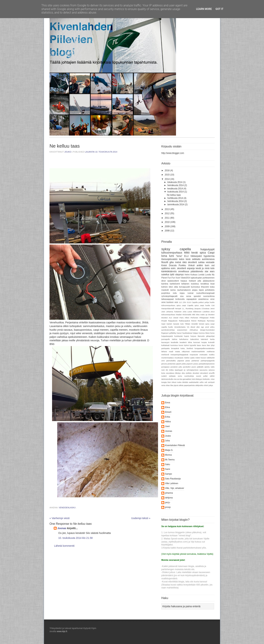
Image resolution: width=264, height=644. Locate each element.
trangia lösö (166, 382)
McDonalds (187, 315)
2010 (167, 222)
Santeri (169, 324)
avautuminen (182, 330)
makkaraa (211, 351)
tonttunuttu (180, 299)
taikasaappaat (167, 299)
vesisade (210, 262)
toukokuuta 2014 (176, 192)
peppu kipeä (198, 290)
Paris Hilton (184, 318)
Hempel (178, 308)
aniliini (200, 265)
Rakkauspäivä (184, 321)
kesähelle (175, 342)
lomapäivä (175, 348)
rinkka (171, 370)
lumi (171, 256)
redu (175, 293)
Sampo (168, 474)
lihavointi (205, 287)
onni (163, 361)
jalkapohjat (210, 336)
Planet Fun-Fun (168, 278)
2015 (167, 175)
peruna (164, 364)
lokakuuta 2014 (175, 182)
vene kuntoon (167, 302)
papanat (181, 361)
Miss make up (202, 315)
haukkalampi (187, 333)
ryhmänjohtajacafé (169, 296)
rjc (185, 370)
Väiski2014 (186, 278)
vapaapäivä (191, 299)
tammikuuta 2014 (176, 204)
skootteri (196, 373)
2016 (167, 170)
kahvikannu (184, 339)
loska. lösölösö (187, 348)
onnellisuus (184, 271)
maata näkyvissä (182, 351)
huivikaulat (178, 336)
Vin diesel (191, 327)
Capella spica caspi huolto (199, 305)
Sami (167, 469)
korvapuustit (184, 287)
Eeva (167, 403)
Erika (167, 417)
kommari (197, 342)
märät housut (200, 358)
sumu (180, 376)
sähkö (212, 376)
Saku (167, 464)
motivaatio (203, 355)
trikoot (174, 382)
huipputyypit (207, 249)
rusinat (190, 293)
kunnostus (195, 287)
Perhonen (194, 318)
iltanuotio (201, 336)
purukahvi (187, 367)
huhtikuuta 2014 (175, 198)
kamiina (165, 284)
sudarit (164, 376)
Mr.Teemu (170, 460)
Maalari (179, 315)
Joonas (62, 528)
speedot (197, 296)
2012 (167, 213)
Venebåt (194, 324)
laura (204, 345)
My (213, 275)
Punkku (182, 265)
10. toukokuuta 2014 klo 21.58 (76, 538)
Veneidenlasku (67, 508)
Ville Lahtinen (172, 483)
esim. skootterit (178, 268)
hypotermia (209, 256)
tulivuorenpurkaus (172, 253)
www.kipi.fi (62, 631)
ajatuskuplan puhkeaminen (203, 278)
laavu (199, 345)
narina (173, 290)
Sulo (182, 324)
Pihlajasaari (204, 318)
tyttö (172, 275)
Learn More (204, 9)
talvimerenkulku (167, 379)
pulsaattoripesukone (207, 364)
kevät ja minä (202, 268)
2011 (167, 218)
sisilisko (189, 373)
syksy (166, 249)
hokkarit (192, 281)
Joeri (163, 312)
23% (184, 302)
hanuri (179, 333)
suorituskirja (189, 376)
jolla (199, 281)
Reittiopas (202, 321)
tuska (179, 382)
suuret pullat (202, 376)
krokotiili (211, 342)
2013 (167, 209)
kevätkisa (205, 284)
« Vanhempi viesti (59, 518)
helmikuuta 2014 (175, 201)
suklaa (201, 262)
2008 (167, 231)
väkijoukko (199, 385)
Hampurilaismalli (168, 308)
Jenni (212, 308)
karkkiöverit (175, 284)
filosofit (165, 262)
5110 (189, 302)
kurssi (181, 345)
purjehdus (166, 293)
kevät (195, 253)
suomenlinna (209, 296)
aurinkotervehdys (168, 330)
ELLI (187, 256)
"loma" (179, 256)
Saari (163, 324)
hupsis (187, 336)
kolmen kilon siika (170, 287)
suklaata (172, 376)
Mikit (187, 253)
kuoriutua (174, 345)
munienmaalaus (168, 358)
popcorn (190, 364)
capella (185, 249)
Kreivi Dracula (169, 265)
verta (163, 385)
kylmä (186, 345)
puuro (194, 367)
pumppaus (165, 367)
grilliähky (173, 333)
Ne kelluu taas (174, 195)
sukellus (165, 275)
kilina (190, 342)
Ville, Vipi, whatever (175, 488)
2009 (167, 226)
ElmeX (168, 412)
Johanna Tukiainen (174, 312)
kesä (188, 259)
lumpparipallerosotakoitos (205, 348)
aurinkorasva (208, 259)
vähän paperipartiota (187, 385)
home (212, 333)
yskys (211, 385)
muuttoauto (179, 358)
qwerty (207, 367)
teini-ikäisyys (197, 379)
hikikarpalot (196, 256)
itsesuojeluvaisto (169, 259)
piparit (179, 364)
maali (171, 351)
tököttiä (185, 382)
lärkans (164, 351)
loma (164, 256)
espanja (191, 268)
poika (184, 364)
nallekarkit (211, 358)
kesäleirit (183, 342)
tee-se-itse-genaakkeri (183, 379)
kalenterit (204, 339)
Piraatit (164, 321)
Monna (168, 455)
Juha (185, 312)
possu (196, 364)
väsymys (179, 275)
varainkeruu (203, 299)
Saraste (176, 324)
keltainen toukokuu (190, 284)
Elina (167, 407)
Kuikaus (194, 275)
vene (212, 299)
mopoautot (194, 355)
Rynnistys (211, 321)
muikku (212, 355)
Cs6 (213, 305)
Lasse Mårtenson (194, 312)
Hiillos (168, 422)
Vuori (178, 278)
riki (167, 370)
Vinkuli (191, 265)
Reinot (194, 321)
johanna (169, 493)
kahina (175, 339)
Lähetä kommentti (64, 546)
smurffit (212, 373)
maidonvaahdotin (198, 351)
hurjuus (193, 336)
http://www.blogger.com (173, 153)
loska (212, 287)
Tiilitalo (188, 324)
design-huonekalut (207, 330)
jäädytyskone (209, 281)
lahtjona (169, 498)
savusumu (203, 370)
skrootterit (204, 373)
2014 (167, 179)
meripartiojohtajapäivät (179, 355)
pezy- (168, 502)
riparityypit (179, 370)
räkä (184, 262)
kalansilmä (194, 339)
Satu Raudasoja (173, 479)
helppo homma (199, 333)
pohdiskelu (210, 290)
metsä (178, 262)
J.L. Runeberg (188, 308)
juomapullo (166, 339)
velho (202, 382)
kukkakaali (165, 345)
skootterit (192, 262)
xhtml (206, 385)
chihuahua (194, 330)
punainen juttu (176, 367)
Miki (194, 315)
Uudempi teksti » (141, 518)
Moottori (211, 315)
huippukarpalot (167, 336)
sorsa (189, 296)
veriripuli (211, 382)
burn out (210, 265)
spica (203, 253)
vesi (176, 302)
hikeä (207, 333)
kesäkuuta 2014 (175, 189)
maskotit (165, 290)
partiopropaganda (208, 361)
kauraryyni (165, 342)
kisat (212, 284)
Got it (219, 9)
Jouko (68, 152)
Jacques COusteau (202, 308)
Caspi (211, 253)
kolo (212, 268)
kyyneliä (193, 345)
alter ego (200, 327)
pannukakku (171, 361)
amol (207, 327)
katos (182, 259)
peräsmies (171, 364)
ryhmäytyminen (193, 370)
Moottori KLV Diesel (170, 318)
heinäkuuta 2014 (176, 185)
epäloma (166, 268)
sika (183, 373)
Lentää (201, 275)
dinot (163, 281)
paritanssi (195, 361)
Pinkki (212, 318)
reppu (182, 293)
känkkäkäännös (169, 271)
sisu (182, 296)
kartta (212, 339)
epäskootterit (173, 281)
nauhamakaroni (184, 290)
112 (180, 302)
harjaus (184, 281)
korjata (204, 342)
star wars (210, 271)
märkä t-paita (189, 358)
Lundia (208, 275)
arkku (212, 327)
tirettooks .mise (209, 379)
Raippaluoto (173, 321)
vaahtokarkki (194, 382)
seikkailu (196, 259)
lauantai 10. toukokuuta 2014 (101, 152)
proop (168, 507)
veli (206, 382)
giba (172, 262)
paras (188, 361)
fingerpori (165, 333)
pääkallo (200, 367)
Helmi (187, 275)
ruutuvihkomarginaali (205, 293)
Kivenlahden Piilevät (175, 445)
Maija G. (169, 450)
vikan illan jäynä (172, 385)
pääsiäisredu (197, 271)
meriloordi (165, 355)
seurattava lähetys (173, 373)
